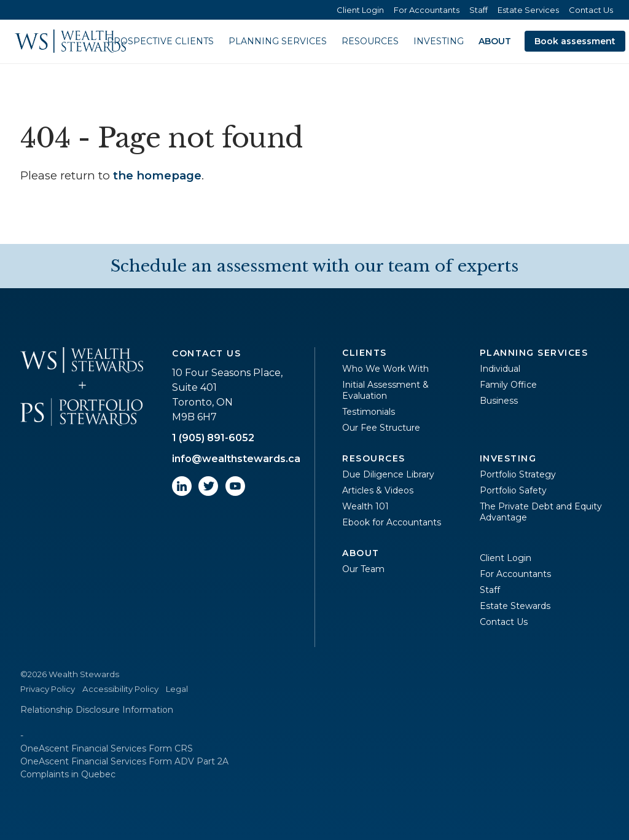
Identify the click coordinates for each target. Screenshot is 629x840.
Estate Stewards (515, 606)
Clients (365, 353)
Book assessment (575, 41)
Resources (370, 41)
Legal (177, 689)
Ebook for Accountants (392, 522)
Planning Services (278, 41)
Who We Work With (385, 369)
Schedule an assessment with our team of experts (314, 266)
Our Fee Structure (381, 428)
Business (499, 401)
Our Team (363, 569)
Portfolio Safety (513, 490)
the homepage (157, 175)
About (495, 41)
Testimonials (369, 412)
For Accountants (427, 10)
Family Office (508, 385)
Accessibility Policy (120, 689)
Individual (500, 369)
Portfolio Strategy (518, 474)
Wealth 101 (365, 506)
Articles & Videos (378, 490)
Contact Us (591, 10)
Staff (479, 10)
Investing (439, 41)
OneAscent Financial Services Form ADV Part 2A (124, 761)
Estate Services (528, 10)
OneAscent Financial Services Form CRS (107, 748)
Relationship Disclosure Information (97, 710)
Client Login (360, 10)
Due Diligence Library (388, 474)
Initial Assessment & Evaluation (385, 390)
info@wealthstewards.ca (236, 459)
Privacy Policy (48, 689)
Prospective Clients (160, 41)
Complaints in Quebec (68, 774)
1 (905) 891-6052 (213, 438)
